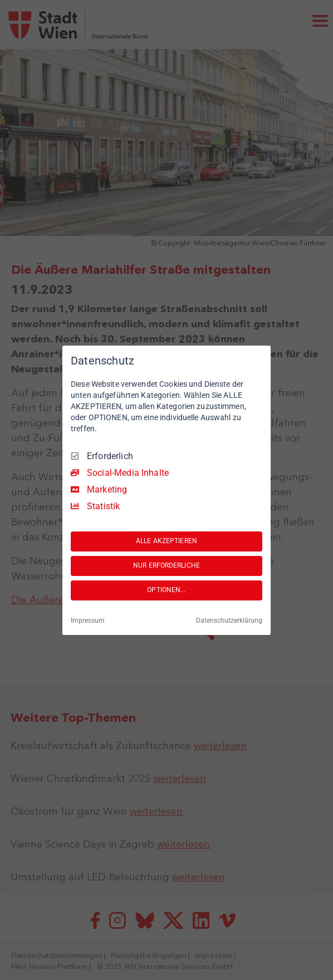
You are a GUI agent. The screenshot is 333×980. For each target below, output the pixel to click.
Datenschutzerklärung (229, 620)
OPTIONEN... (166, 590)
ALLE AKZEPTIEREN (166, 541)
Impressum (88, 620)
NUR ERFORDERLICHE (166, 565)
